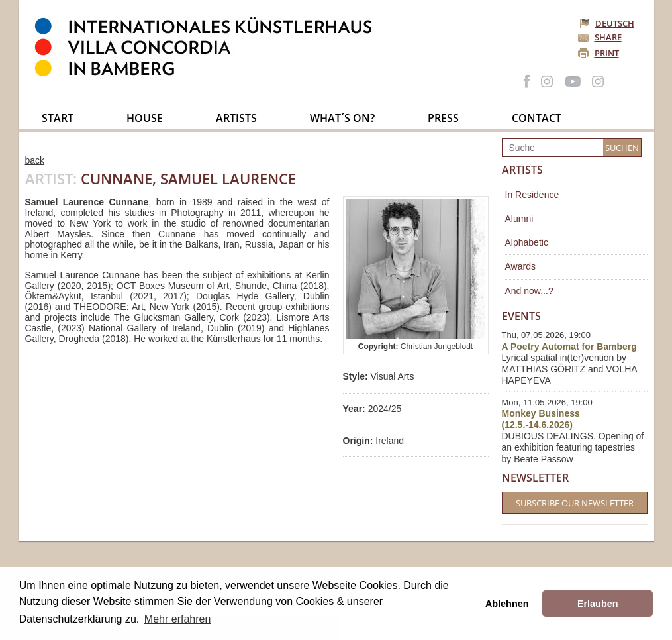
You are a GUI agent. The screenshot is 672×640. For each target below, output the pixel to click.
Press (443, 118)
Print (607, 53)
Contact (537, 118)
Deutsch (608, 23)
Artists (236, 118)
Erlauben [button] (598, 604)
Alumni (519, 219)
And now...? (529, 291)
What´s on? (342, 118)
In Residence (532, 195)
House (145, 118)
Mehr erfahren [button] (178, 619)
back (35, 160)
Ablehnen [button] (507, 604)
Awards (520, 266)
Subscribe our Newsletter (575, 503)
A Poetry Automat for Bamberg (569, 347)
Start (58, 118)
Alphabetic (527, 242)
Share (608, 37)
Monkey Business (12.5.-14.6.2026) (541, 419)
